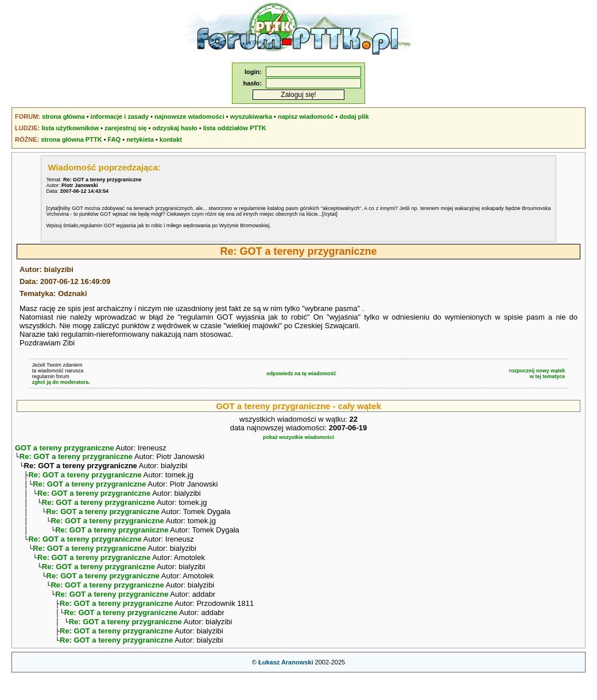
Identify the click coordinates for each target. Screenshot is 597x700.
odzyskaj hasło (175, 128)
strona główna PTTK (71, 139)
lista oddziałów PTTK (235, 128)
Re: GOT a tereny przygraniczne (76, 458)
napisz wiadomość (306, 116)
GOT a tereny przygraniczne (65, 448)
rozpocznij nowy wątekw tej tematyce (537, 374)
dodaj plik (354, 116)
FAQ (115, 139)
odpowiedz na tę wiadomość (301, 374)
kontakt (171, 139)
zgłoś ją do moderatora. (61, 382)
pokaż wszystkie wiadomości (298, 437)
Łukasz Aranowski (286, 686)
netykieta (140, 139)
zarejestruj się (125, 128)
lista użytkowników (70, 128)
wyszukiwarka (251, 116)
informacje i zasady (120, 116)
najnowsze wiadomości (189, 116)
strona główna (63, 116)
